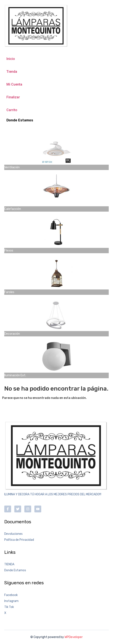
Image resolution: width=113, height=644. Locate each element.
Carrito (12, 110)
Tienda (12, 72)
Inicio (11, 59)
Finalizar (13, 97)
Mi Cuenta (14, 84)
